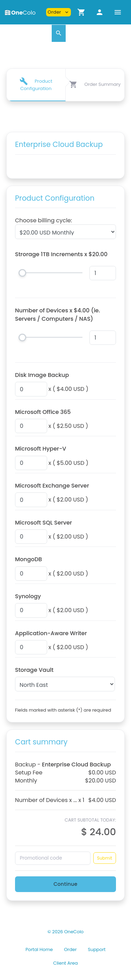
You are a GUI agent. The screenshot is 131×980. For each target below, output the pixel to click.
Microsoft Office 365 (43, 412)
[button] (81, 12)
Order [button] (59, 12)
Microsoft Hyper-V (41, 449)
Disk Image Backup (42, 375)
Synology (28, 596)
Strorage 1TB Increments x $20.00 (61, 254)
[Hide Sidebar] (118, 12)
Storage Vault (34, 670)
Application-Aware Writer (51, 633)
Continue (65, 884)
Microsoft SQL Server (43, 523)
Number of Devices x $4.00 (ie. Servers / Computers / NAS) (57, 314)
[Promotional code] (53, 858)
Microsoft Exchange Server (52, 486)
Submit (105, 858)
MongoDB (28, 559)
